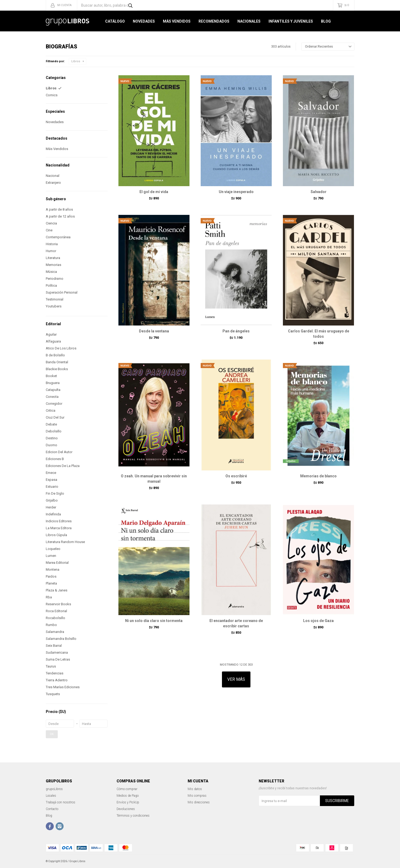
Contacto (52, 809)
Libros (76, 61)
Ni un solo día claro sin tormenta (154, 621)
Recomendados (214, 21)
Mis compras (197, 796)
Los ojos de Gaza (318, 621)
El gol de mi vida (154, 192)
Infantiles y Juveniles (291, 21)
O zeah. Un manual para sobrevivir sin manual (154, 479)
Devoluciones (126, 809)
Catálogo (115, 21)
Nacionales (249, 21)
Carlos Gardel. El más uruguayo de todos (319, 334)
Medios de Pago (128, 796)
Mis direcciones (199, 802)
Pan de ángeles (236, 331)
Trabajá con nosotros (61, 802)
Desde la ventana (154, 331)
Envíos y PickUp (128, 802)
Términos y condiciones (133, 816)
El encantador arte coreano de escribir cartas (236, 623)
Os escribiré (236, 476)
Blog (326, 21)
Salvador (319, 192)
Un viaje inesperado (236, 192)
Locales (51, 796)
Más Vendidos (177, 21)
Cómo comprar (127, 789)
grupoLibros (54, 789)
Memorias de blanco (318, 476)
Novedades (144, 21)
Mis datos (195, 789)
